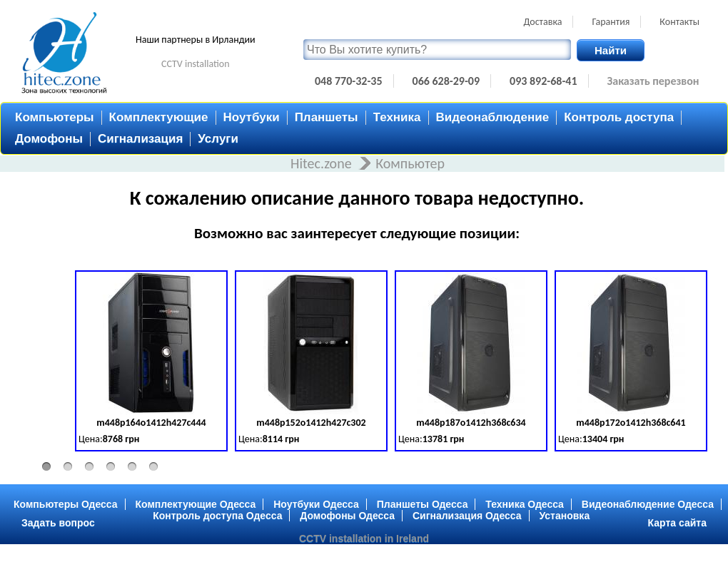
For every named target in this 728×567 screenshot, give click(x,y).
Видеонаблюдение (493, 117)
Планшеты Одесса (423, 504)
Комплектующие (159, 117)
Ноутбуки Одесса (316, 504)
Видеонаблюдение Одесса (648, 504)
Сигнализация (140, 139)
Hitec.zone (323, 163)
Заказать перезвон (653, 81)
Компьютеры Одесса (66, 504)
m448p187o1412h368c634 (471, 423)
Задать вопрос (58, 523)
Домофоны (49, 139)
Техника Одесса (525, 504)
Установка (565, 516)
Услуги (218, 139)
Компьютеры (55, 117)
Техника (397, 117)
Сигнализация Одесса (467, 516)
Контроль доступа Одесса (217, 516)
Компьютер (410, 163)
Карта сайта (677, 523)
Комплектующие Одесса (196, 504)
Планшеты (327, 117)
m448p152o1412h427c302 (311, 423)
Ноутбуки (252, 117)
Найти (611, 50)
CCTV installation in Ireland (364, 538)
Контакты (679, 22)
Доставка (542, 22)
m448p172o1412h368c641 (631, 423)
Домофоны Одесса (347, 516)
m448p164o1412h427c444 (151, 423)
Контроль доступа (619, 117)
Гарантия (611, 22)
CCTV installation (196, 64)
